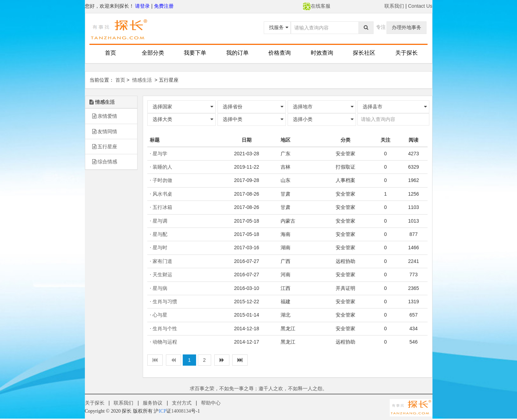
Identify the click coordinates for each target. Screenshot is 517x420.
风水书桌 (162, 194)
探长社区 (364, 53)
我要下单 (195, 53)
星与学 (160, 154)
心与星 (160, 315)
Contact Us (420, 6)
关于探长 (407, 53)
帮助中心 (211, 403)
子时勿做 (162, 180)
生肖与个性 (165, 328)
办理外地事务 (407, 27)
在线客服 (317, 6)
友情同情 (105, 131)
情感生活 (142, 80)
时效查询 (322, 53)
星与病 (160, 288)
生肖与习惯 (165, 302)
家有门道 (162, 261)
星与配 (160, 234)
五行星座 (105, 147)
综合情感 (105, 162)
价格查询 (280, 53)
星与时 (160, 248)
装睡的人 (162, 167)
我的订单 (237, 53)
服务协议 (153, 403)
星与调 (160, 221)
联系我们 (394, 6)
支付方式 (182, 403)
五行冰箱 (162, 207)
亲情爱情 (105, 116)
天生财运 (162, 275)
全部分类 (153, 53)
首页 (110, 53)
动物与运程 (165, 342)
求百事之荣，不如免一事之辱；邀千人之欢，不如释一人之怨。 (258, 388)
